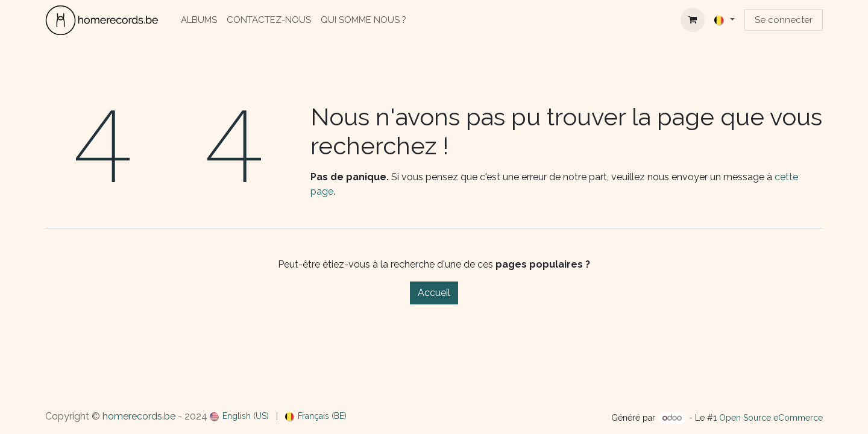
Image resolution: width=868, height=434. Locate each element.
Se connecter (784, 20)
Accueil (434, 293)
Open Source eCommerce (771, 418)
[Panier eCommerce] (693, 20)
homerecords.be (139, 416)
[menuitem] (199, 20)
